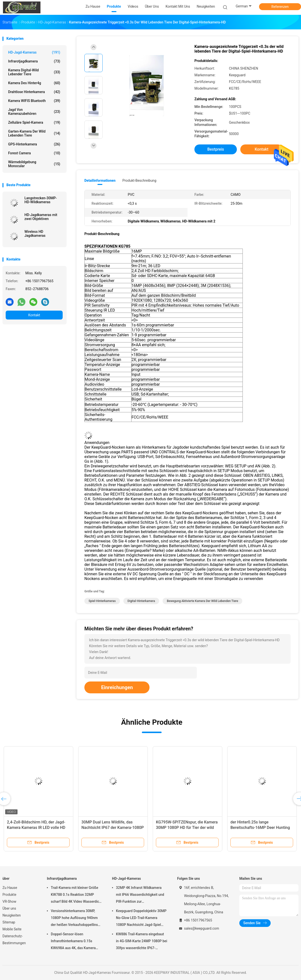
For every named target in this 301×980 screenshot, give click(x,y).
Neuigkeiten (12, 915)
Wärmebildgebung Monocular (34, 164)
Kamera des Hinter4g (34, 83)
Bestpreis (216, 149)
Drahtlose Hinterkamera (34, 92)
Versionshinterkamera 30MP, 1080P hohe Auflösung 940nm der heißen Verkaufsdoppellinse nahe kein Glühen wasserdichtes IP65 (76, 919)
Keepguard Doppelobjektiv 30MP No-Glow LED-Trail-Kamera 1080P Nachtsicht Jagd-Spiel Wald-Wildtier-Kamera (141, 919)
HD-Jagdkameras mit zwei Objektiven (41, 217)
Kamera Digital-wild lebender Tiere (34, 72)
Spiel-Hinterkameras (102, 601)
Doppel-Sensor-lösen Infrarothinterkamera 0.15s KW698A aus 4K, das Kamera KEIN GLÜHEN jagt (73, 942)
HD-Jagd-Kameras (34, 52)
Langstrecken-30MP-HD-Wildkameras (41, 200)
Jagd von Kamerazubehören (34, 112)
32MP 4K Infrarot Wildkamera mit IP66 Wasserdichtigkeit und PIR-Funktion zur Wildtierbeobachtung (140, 895)
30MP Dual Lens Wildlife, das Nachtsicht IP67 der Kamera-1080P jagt (113, 828)
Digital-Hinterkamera (141, 601)
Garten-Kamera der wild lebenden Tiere (34, 133)
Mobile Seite (12, 929)
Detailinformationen (100, 180)
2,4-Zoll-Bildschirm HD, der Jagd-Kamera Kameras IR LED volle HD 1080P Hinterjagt (36, 828)
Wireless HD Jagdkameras (35, 234)
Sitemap (9, 922)
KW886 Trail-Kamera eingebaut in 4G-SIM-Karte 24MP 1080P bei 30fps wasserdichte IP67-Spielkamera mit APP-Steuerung (142, 942)
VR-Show (9, 901)
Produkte (9, 895)
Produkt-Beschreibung (139, 180)
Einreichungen (117, 687)
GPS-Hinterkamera (34, 144)
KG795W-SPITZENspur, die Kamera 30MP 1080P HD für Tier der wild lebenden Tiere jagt (187, 828)
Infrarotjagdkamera (34, 61)
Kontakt (34, 315)
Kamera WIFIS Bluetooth (34, 101)
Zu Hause (10, 888)
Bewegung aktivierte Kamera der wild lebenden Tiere (202, 601)
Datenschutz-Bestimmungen (14, 940)
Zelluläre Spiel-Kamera (34, 122)
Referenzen (280, 7)
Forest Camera (34, 153)
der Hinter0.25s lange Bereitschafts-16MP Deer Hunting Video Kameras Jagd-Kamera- (260, 828)
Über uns (9, 908)
